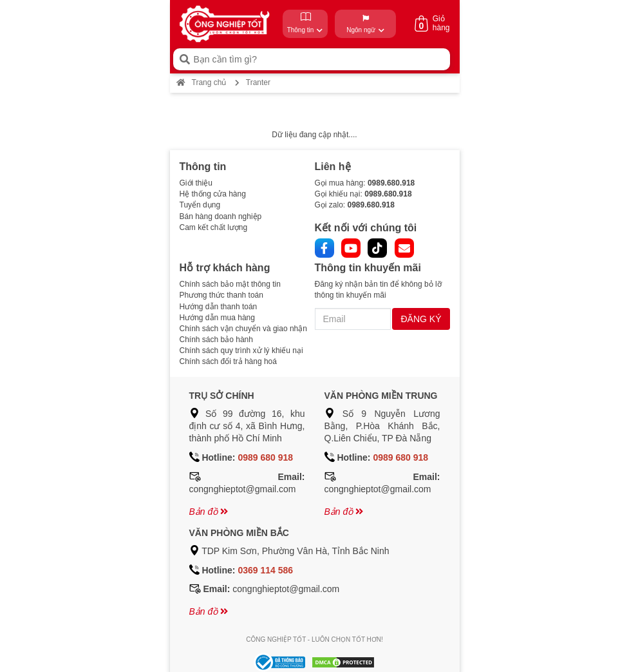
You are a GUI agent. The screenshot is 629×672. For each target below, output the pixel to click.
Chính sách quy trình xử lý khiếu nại (241, 350)
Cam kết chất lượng (214, 227)
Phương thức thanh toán (221, 295)
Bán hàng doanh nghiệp (221, 216)
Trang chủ (202, 82)
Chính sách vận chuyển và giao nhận (243, 329)
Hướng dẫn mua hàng (217, 318)
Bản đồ (209, 512)
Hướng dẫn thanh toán (219, 307)
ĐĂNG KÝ (421, 319)
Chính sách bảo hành (216, 340)
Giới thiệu (196, 183)
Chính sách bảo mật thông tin (230, 284)
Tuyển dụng (200, 205)
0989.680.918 (391, 183)
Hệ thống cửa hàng (213, 194)
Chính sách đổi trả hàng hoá (228, 361)
